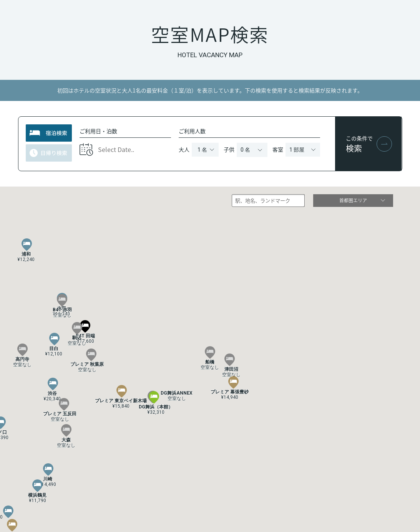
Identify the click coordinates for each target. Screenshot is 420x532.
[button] (53, 384)
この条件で (360, 144)
